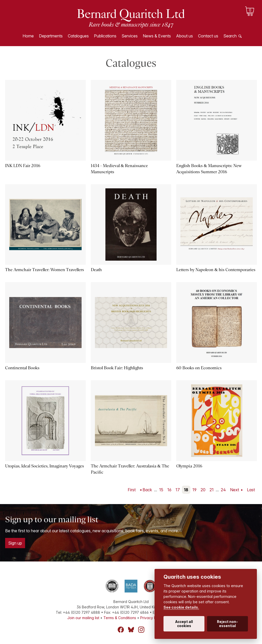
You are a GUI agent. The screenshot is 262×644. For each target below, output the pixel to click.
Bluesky (131, 630)
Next (235, 490)
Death (96, 270)
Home (28, 36)
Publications (105, 36)
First (132, 490)
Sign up (15, 543)
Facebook (121, 630)
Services (130, 36)
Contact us (208, 36)
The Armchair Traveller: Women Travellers (45, 270)
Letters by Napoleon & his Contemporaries (216, 270)
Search (230, 36)
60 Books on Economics (199, 368)
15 (161, 490)
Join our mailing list (83, 618)
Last (251, 490)
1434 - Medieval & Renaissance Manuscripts (119, 169)
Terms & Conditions (120, 618)
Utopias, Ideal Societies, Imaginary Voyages (45, 466)
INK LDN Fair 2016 (23, 166)
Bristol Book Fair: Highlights (117, 368)
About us (184, 36)
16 (169, 490)
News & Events (157, 36)
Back (147, 490)
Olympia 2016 (189, 466)
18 (186, 490)
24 (223, 490)
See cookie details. (181, 607)
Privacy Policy (152, 618)
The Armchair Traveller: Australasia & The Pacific (130, 469)
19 (194, 490)
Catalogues (78, 36)
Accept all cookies (184, 624)
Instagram (141, 630)
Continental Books (22, 368)
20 (203, 490)
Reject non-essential (227, 624)
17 (178, 490)
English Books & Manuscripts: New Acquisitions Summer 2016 (209, 169)
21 (212, 490)
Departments (51, 36)
